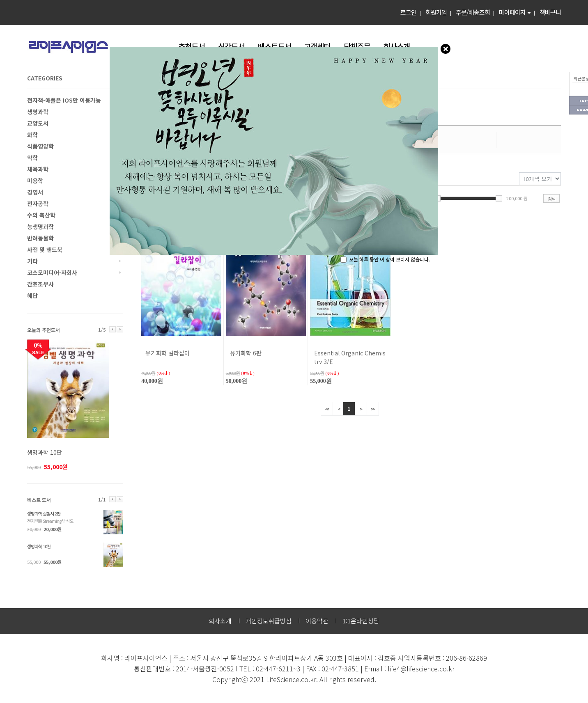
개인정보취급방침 (269, 621)
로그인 (408, 12)
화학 (32, 135)
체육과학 (38, 169)
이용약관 (317, 621)
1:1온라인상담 (361, 621)
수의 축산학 (41, 215)
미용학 (35, 181)
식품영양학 (40, 146)
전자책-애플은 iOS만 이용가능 (64, 100)
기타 (32, 261)
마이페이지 (512, 12)
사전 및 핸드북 (45, 250)
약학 (32, 158)
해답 (32, 295)
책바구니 (550, 12)
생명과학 (38, 112)
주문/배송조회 (473, 12)
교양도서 (38, 123)
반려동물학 (40, 238)
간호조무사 (40, 284)
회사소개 (220, 621)
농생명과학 (40, 227)
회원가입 (436, 12)
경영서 (35, 192)
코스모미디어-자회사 (52, 272)
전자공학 (38, 204)
